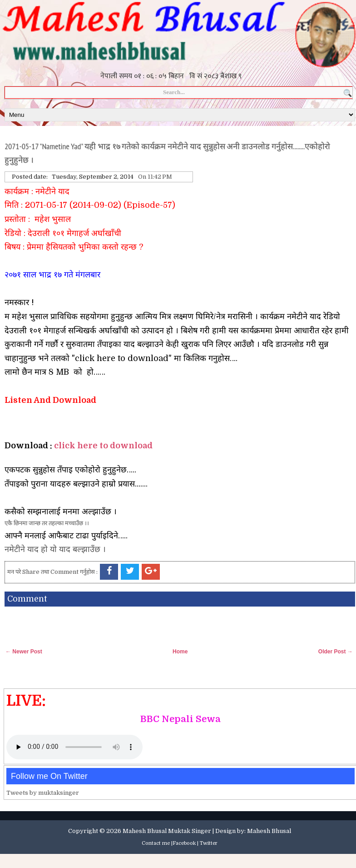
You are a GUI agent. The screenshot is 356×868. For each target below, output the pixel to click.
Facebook (184, 843)
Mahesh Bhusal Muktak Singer (167, 831)
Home (180, 652)
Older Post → (336, 652)
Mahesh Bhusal (269, 831)
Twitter (209, 843)
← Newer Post (24, 652)
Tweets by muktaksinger (43, 793)
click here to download (103, 446)
